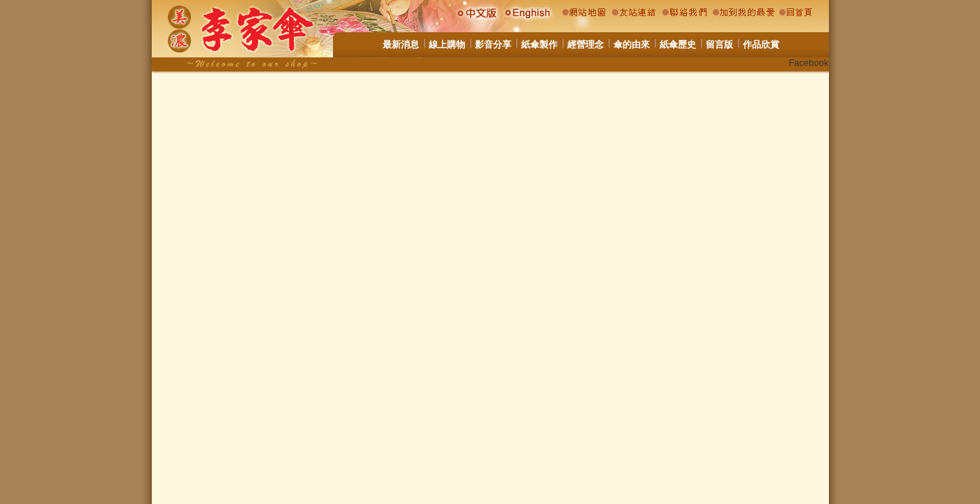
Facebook (808, 63)
